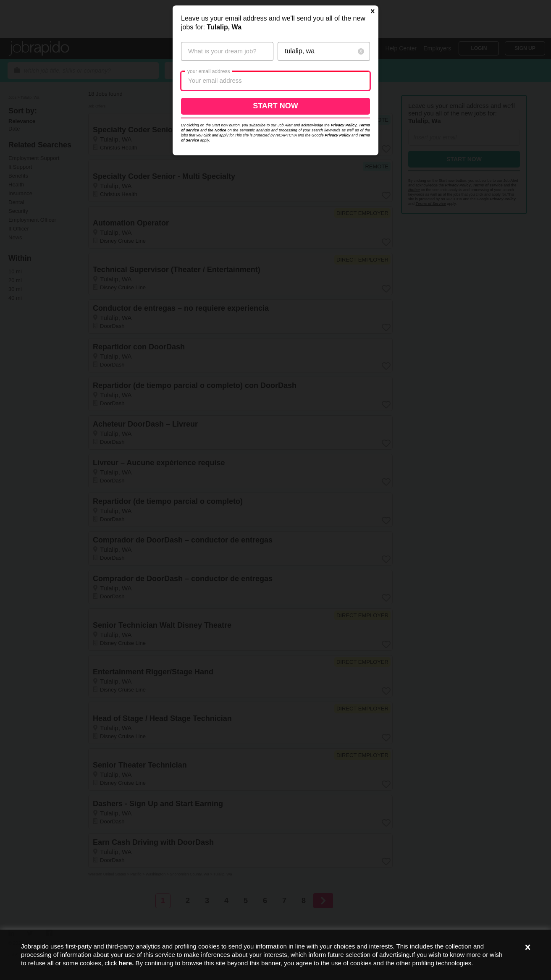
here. (126, 963)
